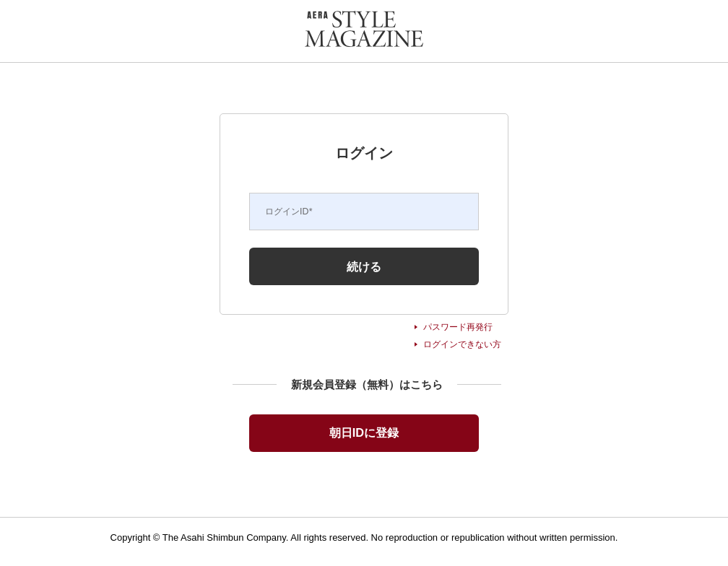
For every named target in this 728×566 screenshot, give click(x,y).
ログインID (289, 212)
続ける (364, 266)
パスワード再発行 (458, 327)
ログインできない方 (462, 344)
